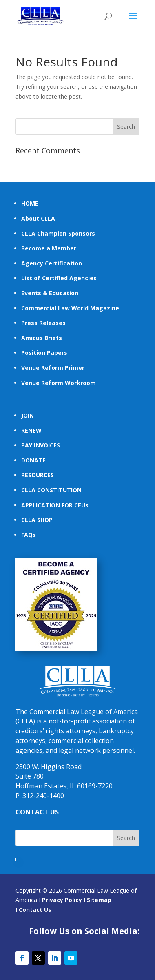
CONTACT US (37, 812)
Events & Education (50, 293)
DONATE (33, 460)
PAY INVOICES (41, 445)
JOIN (28, 415)
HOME (30, 203)
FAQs (29, 535)
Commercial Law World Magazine (70, 308)
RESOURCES (38, 475)
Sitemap (99, 900)
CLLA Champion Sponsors (58, 233)
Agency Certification (52, 263)
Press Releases (43, 323)
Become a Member (49, 248)
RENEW (31, 430)
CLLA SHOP (37, 520)
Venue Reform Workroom (59, 383)
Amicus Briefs (42, 338)
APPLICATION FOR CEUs (55, 505)
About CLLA (38, 218)
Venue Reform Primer (53, 368)
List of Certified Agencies (59, 278)
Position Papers (44, 353)
